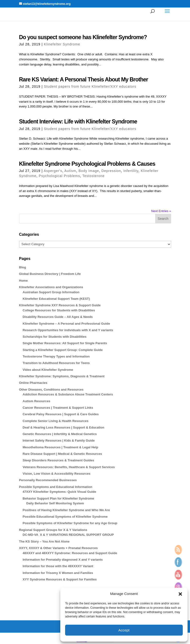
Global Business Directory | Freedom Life (50, 274)
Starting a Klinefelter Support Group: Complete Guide (63, 350)
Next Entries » (161, 211)
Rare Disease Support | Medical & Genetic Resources (62, 454)
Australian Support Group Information (51, 292)
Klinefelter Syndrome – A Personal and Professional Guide (66, 324)
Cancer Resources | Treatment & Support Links (58, 408)
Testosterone (93, 176)
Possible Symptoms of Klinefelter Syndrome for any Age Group (70, 523)
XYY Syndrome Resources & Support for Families (60, 579)
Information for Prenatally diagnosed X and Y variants (63, 560)
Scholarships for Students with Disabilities (55, 337)
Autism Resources (37, 401)
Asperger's (53, 171)
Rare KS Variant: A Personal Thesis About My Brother (84, 79)
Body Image (89, 171)
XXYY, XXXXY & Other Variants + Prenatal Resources (58, 548)
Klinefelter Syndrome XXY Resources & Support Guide (60, 305)
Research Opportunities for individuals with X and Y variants (68, 330)
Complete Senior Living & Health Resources (56, 421)
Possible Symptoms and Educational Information (56, 487)
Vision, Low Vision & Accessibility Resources (57, 474)
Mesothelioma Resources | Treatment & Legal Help (61, 447)
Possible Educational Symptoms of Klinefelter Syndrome (65, 517)
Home (23, 281)
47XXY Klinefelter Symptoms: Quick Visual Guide (60, 492)
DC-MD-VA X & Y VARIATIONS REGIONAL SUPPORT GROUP (68, 535)
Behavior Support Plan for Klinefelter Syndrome (58, 498)
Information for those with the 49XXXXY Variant (58, 566)
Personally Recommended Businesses (48, 480)
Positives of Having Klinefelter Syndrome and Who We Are (66, 510)
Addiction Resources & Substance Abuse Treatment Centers (68, 394)
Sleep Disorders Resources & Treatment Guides (59, 460)
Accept (124, 630)
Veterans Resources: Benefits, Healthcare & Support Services (69, 467)
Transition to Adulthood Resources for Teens (56, 363)
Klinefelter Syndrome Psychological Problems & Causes (87, 164)
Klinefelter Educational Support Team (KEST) (56, 299)
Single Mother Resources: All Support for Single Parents (65, 343)
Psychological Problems (59, 176)
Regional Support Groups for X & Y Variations (53, 530)
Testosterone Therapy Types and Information (56, 356)
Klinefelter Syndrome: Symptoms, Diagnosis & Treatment (62, 376)
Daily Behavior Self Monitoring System (55, 503)
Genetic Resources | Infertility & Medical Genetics (60, 434)
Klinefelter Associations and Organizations (51, 287)
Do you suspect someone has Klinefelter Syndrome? (83, 37)
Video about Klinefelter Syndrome (48, 370)
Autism (70, 171)
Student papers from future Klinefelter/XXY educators (90, 86)
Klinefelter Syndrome (62, 44)
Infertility (131, 171)
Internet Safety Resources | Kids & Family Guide (59, 440)
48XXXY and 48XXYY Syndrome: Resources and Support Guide (70, 553)
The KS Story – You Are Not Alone (44, 541)
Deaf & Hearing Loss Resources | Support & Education (64, 427)
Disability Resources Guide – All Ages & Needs (58, 317)
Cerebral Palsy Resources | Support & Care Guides (61, 414)
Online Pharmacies (33, 383)
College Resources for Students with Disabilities (59, 310)
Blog (23, 267)
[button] (180, 594)
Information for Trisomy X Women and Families (58, 573)
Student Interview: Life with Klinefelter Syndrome (78, 122)
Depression (111, 171)
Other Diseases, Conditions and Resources (51, 390)
